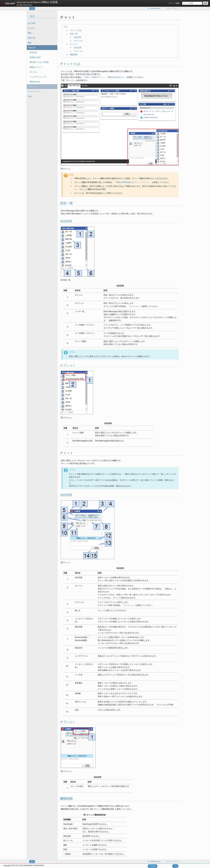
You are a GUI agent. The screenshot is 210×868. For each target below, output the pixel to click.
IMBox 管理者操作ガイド (126, 182)
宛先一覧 (74, 34)
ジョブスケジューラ (38, 77)
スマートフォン (34, 91)
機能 (30, 43)
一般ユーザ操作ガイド (93, 77)
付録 (30, 96)
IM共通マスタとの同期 (39, 62)
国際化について (36, 67)
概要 (30, 33)
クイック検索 (174, 3)
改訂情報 (31, 23)
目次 (32, 8)
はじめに (31, 28)
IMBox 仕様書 (37, 2)
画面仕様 (31, 38)
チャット (33, 87)
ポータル (33, 72)
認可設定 (33, 52)
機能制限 (74, 55)
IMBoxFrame (35, 82)
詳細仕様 (31, 48)
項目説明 (78, 37)
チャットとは (76, 30)
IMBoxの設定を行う (116, 77)
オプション (78, 41)
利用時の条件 (35, 57)
